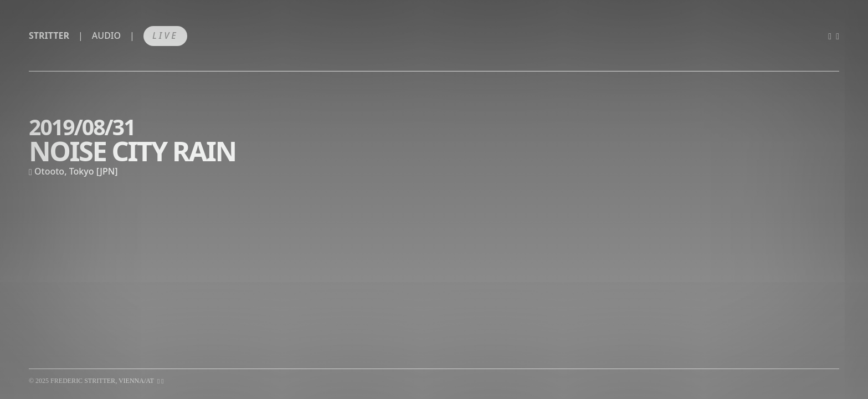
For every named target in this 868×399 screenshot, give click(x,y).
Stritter (49, 35)
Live (165, 35)
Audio (106, 35)
